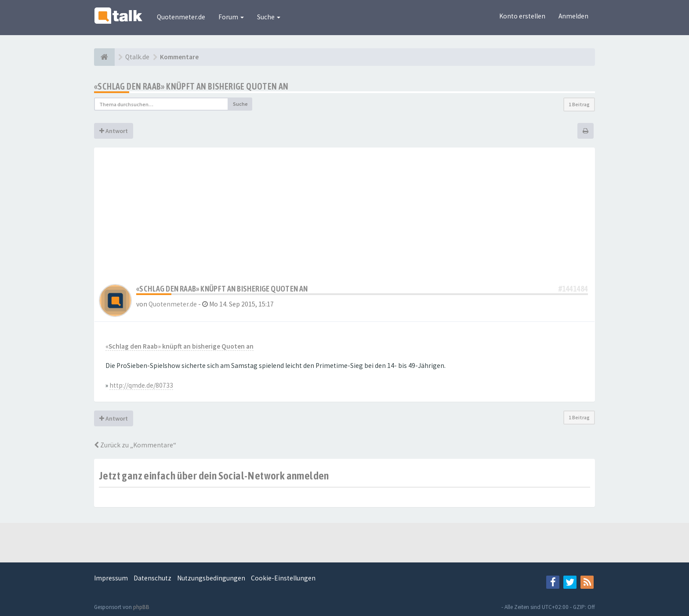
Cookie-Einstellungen (283, 578)
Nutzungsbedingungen (211, 578)
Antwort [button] (114, 131)
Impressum (111, 578)
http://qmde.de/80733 (141, 385)
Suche (269, 17)
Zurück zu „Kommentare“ (135, 445)
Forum (231, 17)
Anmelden (573, 16)
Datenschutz (152, 578)
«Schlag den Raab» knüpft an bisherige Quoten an (191, 86)
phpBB (141, 607)
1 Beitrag (579, 104)
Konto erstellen (522, 16)
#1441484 (573, 289)
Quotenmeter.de (181, 17)
